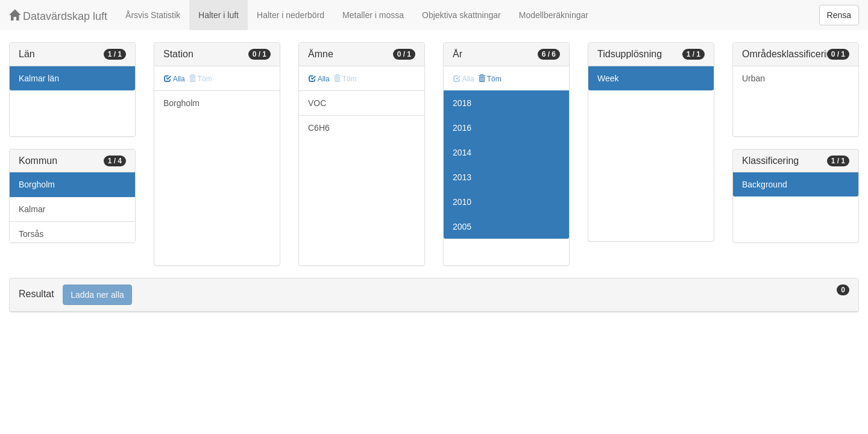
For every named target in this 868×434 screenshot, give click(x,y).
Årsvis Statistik (153, 15)
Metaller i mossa (373, 15)
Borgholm (37, 184)
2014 (462, 153)
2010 (462, 202)
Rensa (839, 15)
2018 (462, 103)
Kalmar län (39, 78)
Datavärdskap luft (58, 16)
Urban (753, 78)
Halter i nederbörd (291, 15)
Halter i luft (219, 15)
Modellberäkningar (554, 15)
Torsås (31, 234)
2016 (462, 128)
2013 (462, 177)
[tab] (434, 295)
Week (608, 78)
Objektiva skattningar (461, 15)
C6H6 (319, 128)
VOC (317, 103)
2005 (462, 227)
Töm (490, 79)
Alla (175, 79)
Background (765, 184)
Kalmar (32, 209)
